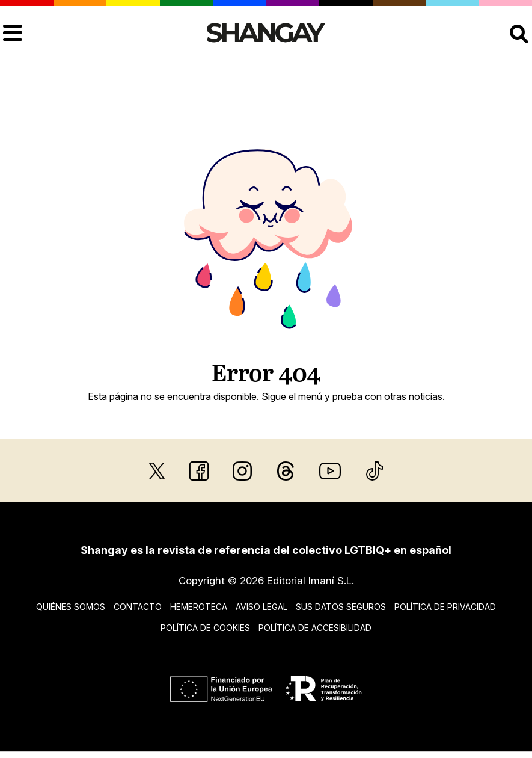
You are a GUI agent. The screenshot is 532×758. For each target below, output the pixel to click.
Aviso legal (261, 607)
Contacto (138, 607)
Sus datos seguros (341, 607)
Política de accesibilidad (315, 628)
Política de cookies (205, 628)
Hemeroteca (199, 607)
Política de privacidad (445, 607)
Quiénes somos (71, 607)
